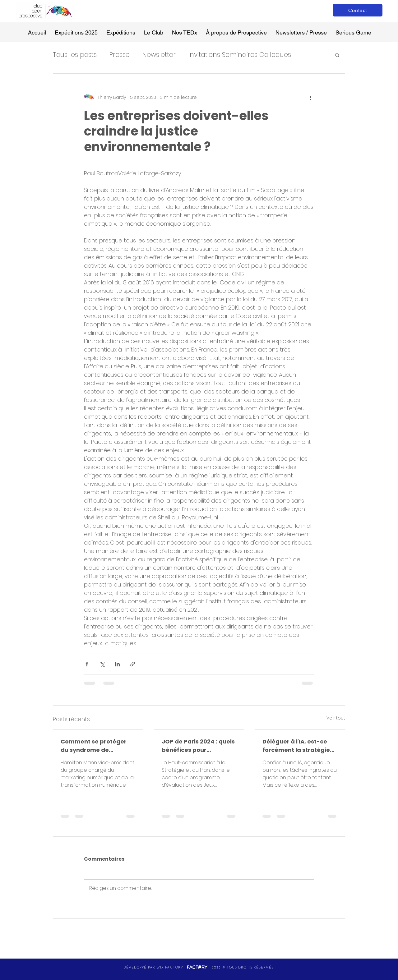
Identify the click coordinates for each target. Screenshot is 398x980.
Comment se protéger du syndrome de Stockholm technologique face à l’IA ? (94, 746)
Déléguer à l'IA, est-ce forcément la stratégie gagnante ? (296, 746)
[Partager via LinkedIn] (117, 664)
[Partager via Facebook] (87, 664)
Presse (119, 55)
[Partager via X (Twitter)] (102, 664)
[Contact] (358, 10)
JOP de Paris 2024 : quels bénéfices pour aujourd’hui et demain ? (198, 746)
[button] (337, 55)
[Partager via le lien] (133, 664)
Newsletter (159, 55)
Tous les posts (75, 55)
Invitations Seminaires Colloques (240, 55)
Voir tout (336, 718)
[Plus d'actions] (310, 97)
